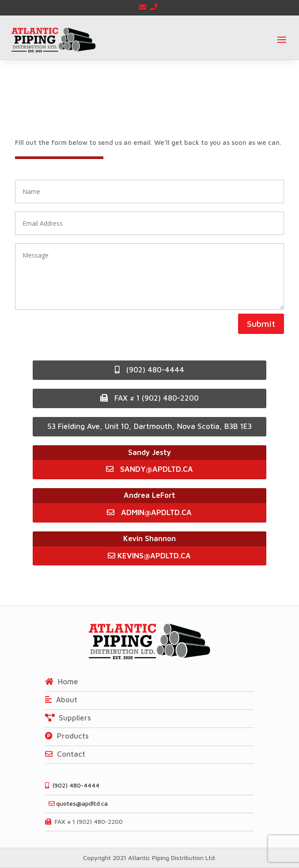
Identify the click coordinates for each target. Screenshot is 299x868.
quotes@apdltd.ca (77, 803)
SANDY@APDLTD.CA (157, 469)
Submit (261, 324)
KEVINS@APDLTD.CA (149, 556)
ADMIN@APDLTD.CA (149, 512)
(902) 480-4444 (149, 370)
